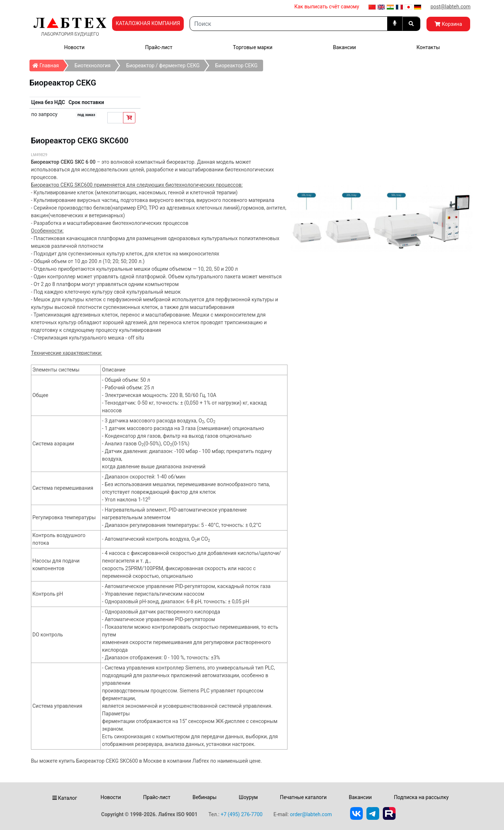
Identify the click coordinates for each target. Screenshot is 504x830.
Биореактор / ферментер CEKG (163, 65)
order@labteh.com (311, 814)
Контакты (428, 47)
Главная (48, 64)
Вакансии (344, 47)
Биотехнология (93, 65)
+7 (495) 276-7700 (241, 814)
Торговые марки (253, 47)
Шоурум (248, 797)
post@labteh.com (451, 7)
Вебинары (205, 797)
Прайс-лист (159, 47)
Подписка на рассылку (421, 797)
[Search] (289, 24)
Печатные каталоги (303, 797)
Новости (74, 47)
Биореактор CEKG (237, 65)
